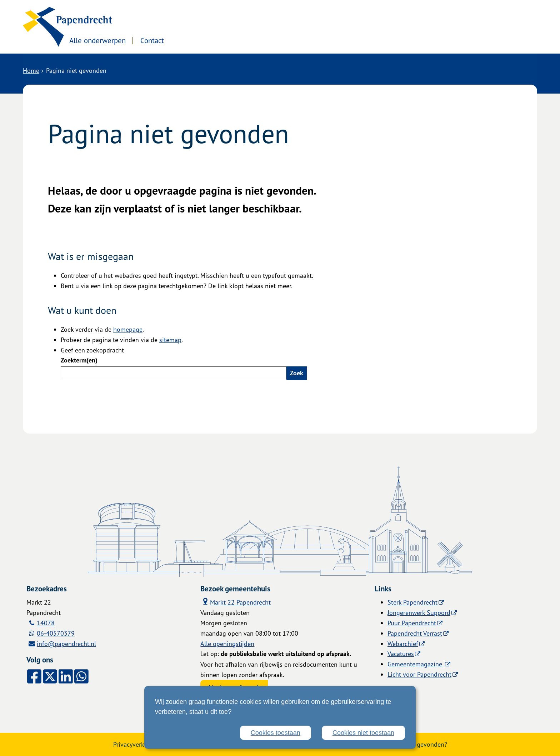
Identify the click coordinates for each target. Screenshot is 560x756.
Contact (215, 41)
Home (31, 70)
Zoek (297, 373)
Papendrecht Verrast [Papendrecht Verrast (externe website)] (415, 633)
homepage (128, 329)
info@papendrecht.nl (66, 644)
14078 (46, 623)
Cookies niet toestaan (363, 733)
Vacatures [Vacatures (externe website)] (401, 654)
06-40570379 (56, 633)
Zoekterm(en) (79, 360)
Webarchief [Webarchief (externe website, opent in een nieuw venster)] (403, 644)
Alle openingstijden (227, 644)
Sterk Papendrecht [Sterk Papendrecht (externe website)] (412, 602)
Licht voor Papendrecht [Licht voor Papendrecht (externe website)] (419, 674)
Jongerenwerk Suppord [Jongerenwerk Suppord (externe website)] (419, 612)
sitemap (170, 340)
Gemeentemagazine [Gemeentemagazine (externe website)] (416, 664)
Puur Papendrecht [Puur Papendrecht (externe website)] (412, 623)
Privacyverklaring (137, 744)
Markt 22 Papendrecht (236, 602)
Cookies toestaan (276, 733)
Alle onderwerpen (160, 41)
